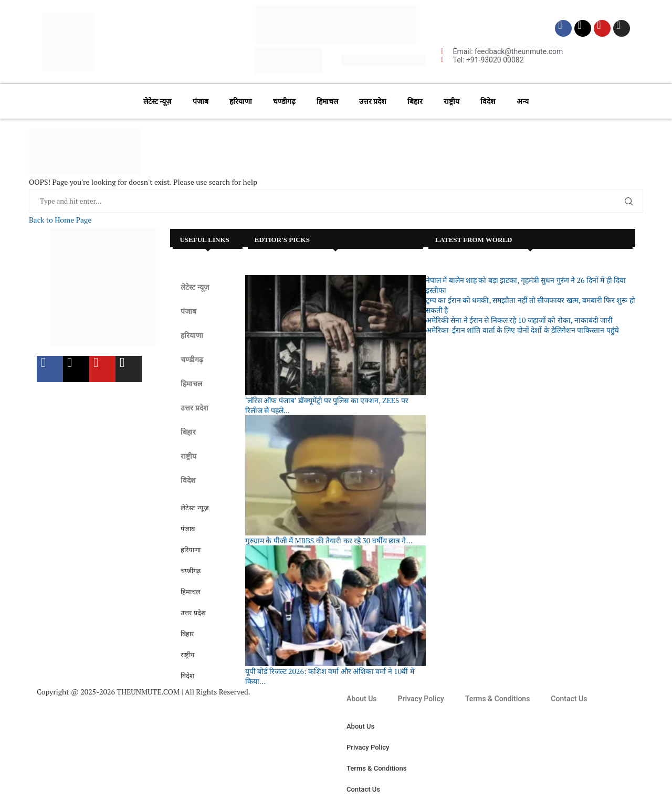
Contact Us (569, 699)
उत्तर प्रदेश (373, 101)
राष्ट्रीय (451, 101)
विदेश (488, 101)
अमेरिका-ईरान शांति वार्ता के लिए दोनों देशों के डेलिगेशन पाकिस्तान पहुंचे (522, 330)
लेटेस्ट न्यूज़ (157, 101)
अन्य (523, 101)
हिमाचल (327, 101)
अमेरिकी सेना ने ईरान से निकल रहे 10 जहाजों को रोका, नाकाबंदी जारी (519, 320)
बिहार (415, 101)
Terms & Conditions (498, 699)
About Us (362, 699)
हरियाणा (241, 101)
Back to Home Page (60, 220)
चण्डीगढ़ (284, 101)
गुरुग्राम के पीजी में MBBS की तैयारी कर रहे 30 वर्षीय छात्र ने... (329, 540)
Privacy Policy (421, 699)
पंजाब (201, 101)
